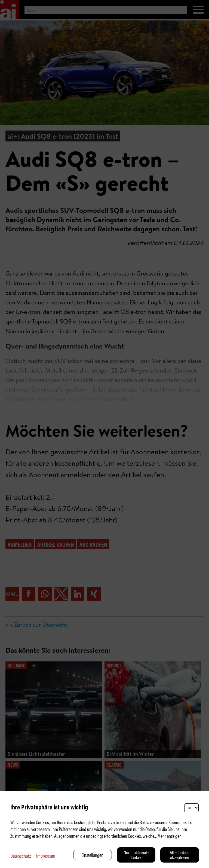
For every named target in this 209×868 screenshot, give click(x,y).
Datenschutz (21, 856)
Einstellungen (92, 855)
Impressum (46, 856)
